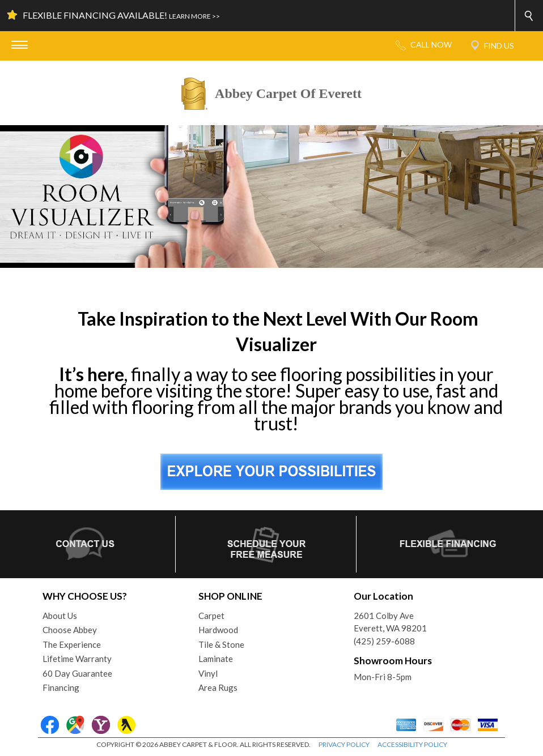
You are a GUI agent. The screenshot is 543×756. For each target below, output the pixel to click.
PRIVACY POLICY (344, 744)
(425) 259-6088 (384, 641)
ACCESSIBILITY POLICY (412, 744)
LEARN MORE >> (194, 16)
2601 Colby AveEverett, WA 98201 (390, 622)
